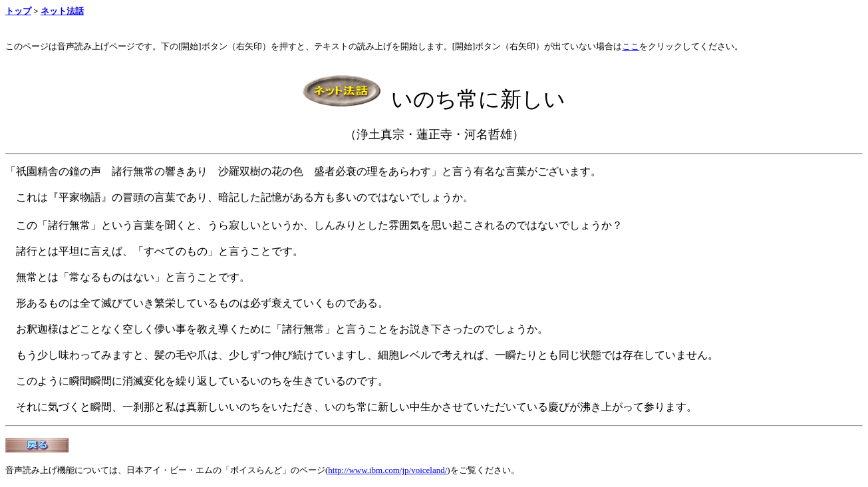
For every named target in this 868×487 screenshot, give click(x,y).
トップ (18, 11)
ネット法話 (62, 11)
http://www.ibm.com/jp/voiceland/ (387, 470)
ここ (631, 46)
